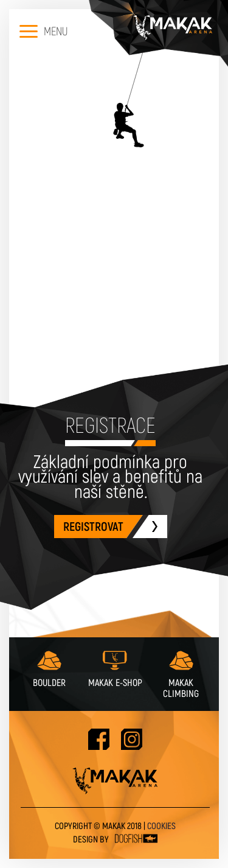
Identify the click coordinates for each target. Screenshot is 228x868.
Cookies (161, 826)
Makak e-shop (115, 668)
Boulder (49, 668)
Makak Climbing (181, 674)
